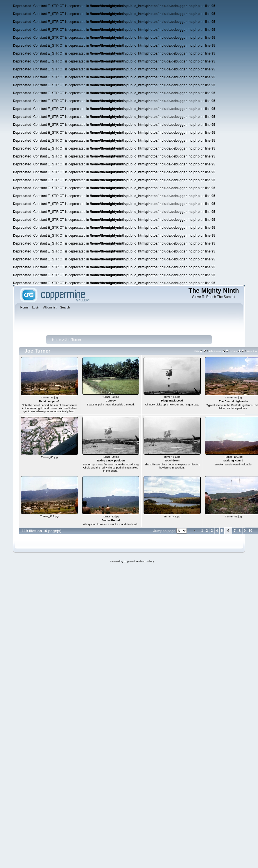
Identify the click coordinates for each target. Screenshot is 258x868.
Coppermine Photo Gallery (139, 562)
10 (250, 531)
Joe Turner (73, 340)
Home (57, 340)
